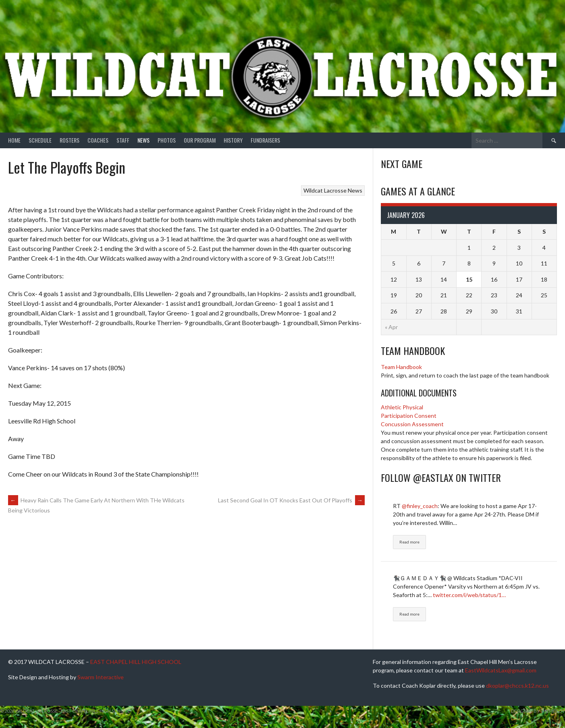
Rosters (70, 140)
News (143, 140)
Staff (123, 140)
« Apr (391, 327)
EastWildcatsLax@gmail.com (501, 670)
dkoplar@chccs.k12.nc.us (517, 685)
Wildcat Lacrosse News (333, 190)
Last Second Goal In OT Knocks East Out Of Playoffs (291, 500)
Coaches (98, 140)
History (233, 140)
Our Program (200, 140)
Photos (167, 140)
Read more (409, 542)
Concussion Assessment (412, 424)
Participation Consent (409, 416)
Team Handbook (401, 367)
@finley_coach (420, 506)
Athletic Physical (402, 407)
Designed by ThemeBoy (538, 711)
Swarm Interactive (101, 677)
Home (14, 140)
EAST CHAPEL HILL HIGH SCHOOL (136, 662)
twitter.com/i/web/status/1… (469, 595)
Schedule (40, 140)
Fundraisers (265, 140)
